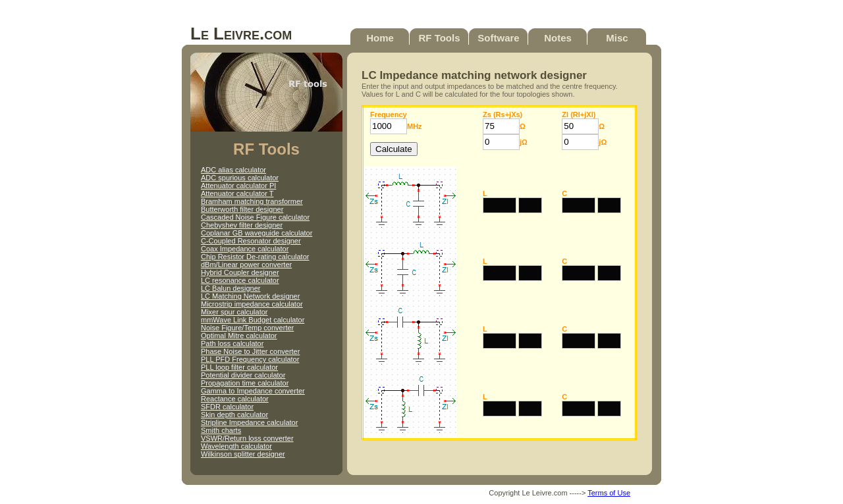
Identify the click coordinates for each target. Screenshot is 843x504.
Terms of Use (609, 493)
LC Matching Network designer (250, 296)
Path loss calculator (232, 343)
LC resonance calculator (240, 280)
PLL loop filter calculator (239, 367)
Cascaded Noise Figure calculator (255, 217)
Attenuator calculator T (237, 193)
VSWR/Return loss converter (247, 438)
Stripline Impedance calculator (249, 422)
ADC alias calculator (233, 170)
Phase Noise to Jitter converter (250, 351)
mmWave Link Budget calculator (253, 320)
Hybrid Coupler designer (240, 272)
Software (498, 38)
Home (380, 38)
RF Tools (439, 38)
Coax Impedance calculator (245, 249)
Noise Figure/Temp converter (247, 328)
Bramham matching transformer (252, 201)
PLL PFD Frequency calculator (250, 359)
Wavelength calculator (236, 446)
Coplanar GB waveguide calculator (257, 233)
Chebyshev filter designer (242, 225)
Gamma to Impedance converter (253, 391)
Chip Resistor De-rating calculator (255, 257)
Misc (617, 38)
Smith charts (221, 430)
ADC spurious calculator (240, 178)
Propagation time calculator (245, 383)
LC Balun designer (231, 288)
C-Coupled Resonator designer (251, 241)
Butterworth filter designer (242, 209)
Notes (558, 38)
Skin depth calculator (234, 415)
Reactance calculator (235, 399)
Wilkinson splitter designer (243, 454)
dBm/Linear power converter (246, 265)
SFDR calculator (227, 407)
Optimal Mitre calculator (239, 336)
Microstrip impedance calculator (252, 304)
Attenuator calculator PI (238, 186)
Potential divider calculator (243, 375)
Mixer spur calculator (234, 312)
